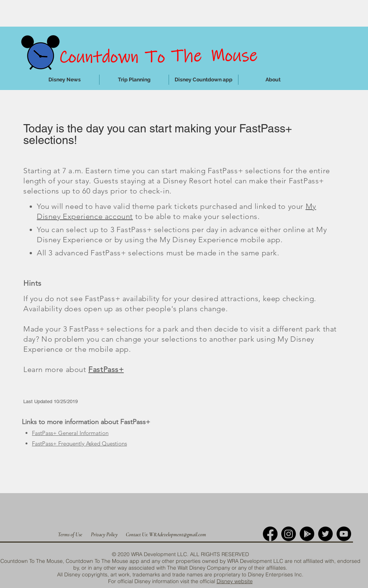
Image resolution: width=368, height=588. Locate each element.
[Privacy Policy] (104, 535)
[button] (134, 80)
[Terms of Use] (70, 535)
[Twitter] (325, 534)
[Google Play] (307, 534)
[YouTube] (344, 534)
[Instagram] (289, 534)
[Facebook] (270, 534)
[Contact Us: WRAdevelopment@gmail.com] (166, 535)
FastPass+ (106, 369)
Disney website (235, 581)
